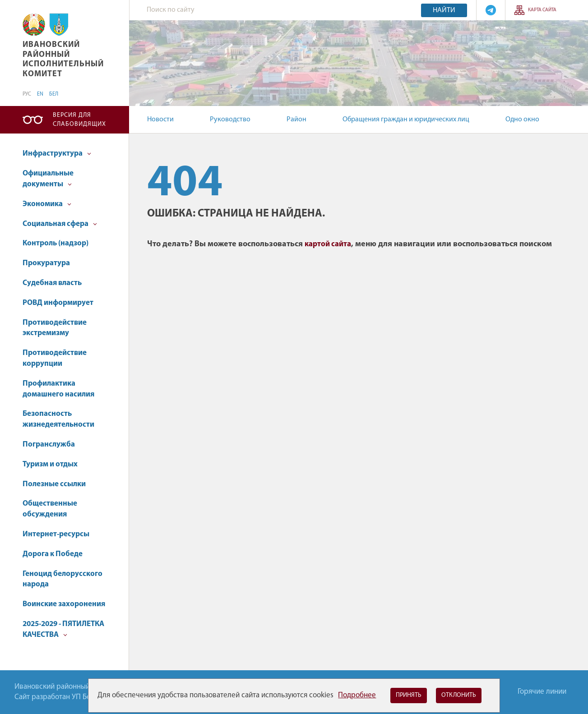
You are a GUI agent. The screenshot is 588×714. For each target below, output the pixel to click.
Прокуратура (46, 263)
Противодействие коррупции (55, 358)
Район (296, 120)
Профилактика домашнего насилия (58, 389)
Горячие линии (542, 692)
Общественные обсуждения (50, 509)
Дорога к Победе (53, 554)
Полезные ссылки (54, 484)
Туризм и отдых (50, 464)
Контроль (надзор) (56, 243)
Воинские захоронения (64, 604)
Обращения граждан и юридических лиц (406, 120)
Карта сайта (542, 10)
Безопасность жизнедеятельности (58, 419)
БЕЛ (54, 94)
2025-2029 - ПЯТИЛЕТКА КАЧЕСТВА (63, 629)
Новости (160, 120)
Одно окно (522, 120)
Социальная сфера (60, 224)
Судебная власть (52, 283)
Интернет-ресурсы (56, 534)
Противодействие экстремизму (55, 328)
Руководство (230, 120)
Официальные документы (48, 179)
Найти (444, 10)
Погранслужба (49, 445)
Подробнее (357, 695)
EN (40, 94)
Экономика (47, 204)
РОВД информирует (58, 303)
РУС (27, 94)
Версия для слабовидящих (79, 120)
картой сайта (328, 244)
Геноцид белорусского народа (63, 579)
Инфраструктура (57, 154)
